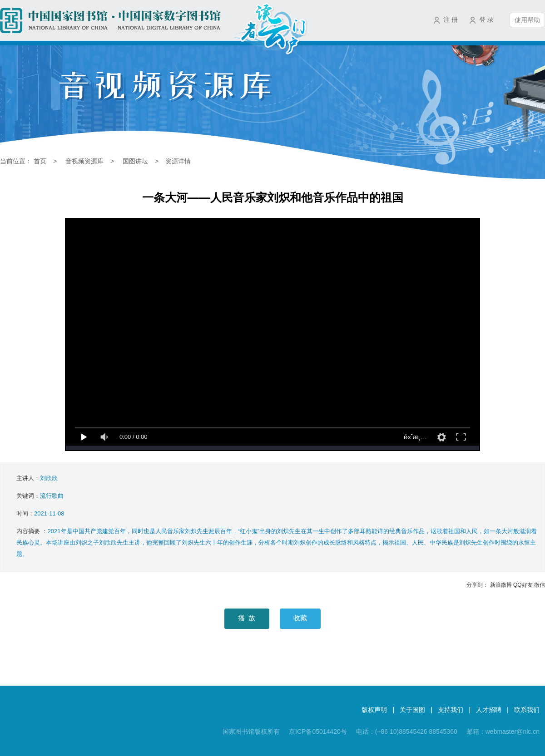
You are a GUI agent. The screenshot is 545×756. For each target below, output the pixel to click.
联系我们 (527, 710)
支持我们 (451, 710)
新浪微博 (501, 585)
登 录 (486, 20)
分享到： (477, 585)
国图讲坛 (135, 161)
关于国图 (412, 710)
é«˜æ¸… (415, 437)
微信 (540, 585)
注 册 (451, 20)
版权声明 (374, 710)
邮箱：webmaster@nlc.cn (503, 731)
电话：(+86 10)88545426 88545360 (407, 731)
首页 (40, 161)
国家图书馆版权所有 (251, 731)
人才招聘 (489, 710)
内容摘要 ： (277, 542)
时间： (40, 513)
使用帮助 (527, 20)
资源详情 (178, 161)
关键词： (40, 496)
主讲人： (37, 478)
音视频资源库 (84, 161)
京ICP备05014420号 (318, 731)
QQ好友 (523, 585)
